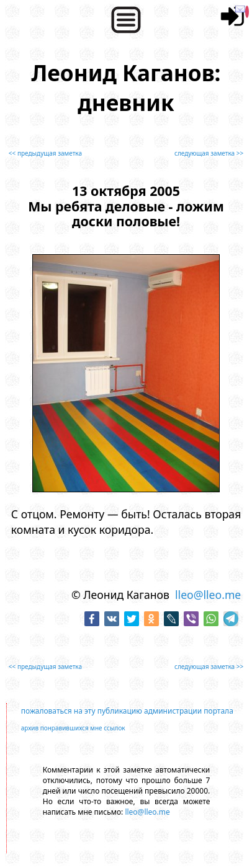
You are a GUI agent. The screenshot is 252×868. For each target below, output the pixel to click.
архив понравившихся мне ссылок (73, 728)
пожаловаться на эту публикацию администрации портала (127, 711)
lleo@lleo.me (208, 595)
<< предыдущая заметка (45, 153)
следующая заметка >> (209, 153)
